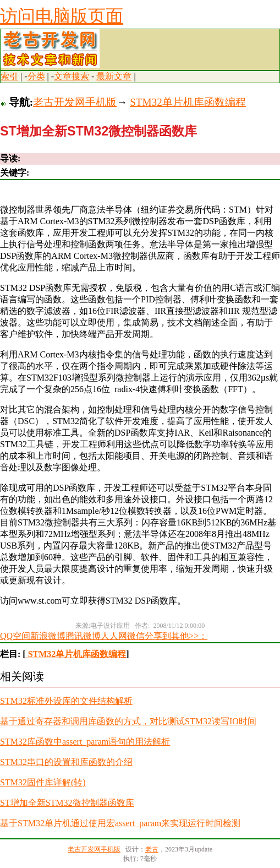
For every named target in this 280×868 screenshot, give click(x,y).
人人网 (114, 636)
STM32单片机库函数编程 (188, 102)
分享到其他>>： (176, 636)
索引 (9, 76)
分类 (36, 76)
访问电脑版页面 (62, 16)
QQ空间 (15, 636)
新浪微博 (48, 636)
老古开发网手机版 (75, 102)
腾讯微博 (83, 636)
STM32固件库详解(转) (43, 782)
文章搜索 (72, 76)
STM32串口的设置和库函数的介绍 (66, 762)
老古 (152, 849)
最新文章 (114, 76)
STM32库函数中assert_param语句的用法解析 (85, 742)
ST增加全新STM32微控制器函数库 (67, 803)
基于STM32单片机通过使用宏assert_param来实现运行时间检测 (120, 823)
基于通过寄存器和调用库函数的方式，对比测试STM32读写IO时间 (128, 721)
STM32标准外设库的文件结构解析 (66, 701)
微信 (136, 636)
